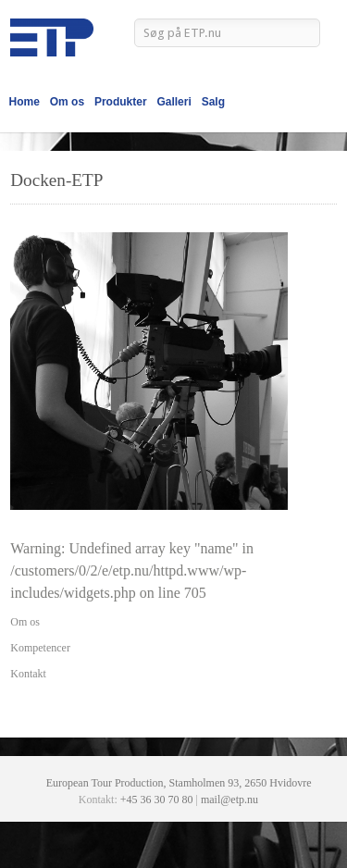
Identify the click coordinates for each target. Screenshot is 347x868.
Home (25, 102)
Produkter (121, 102)
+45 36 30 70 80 (157, 800)
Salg (213, 102)
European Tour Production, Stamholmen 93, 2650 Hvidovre (179, 783)
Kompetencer (40, 648)
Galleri (173, 102)
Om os (67, 102)
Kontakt (28, 674)
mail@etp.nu (229, 800)
